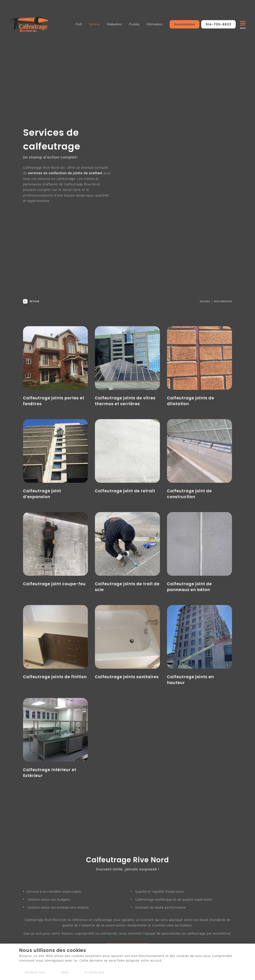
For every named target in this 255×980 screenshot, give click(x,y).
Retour (31, 301)
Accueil (205, 301)
